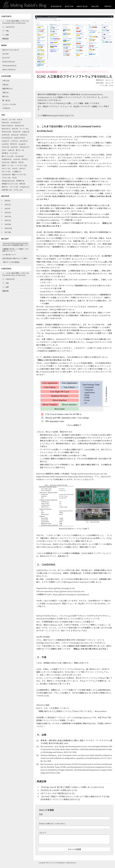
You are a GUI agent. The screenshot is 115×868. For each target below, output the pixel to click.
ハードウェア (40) (21, 165)
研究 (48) (22, 184)
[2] (96, 479)
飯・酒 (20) (6, 100)
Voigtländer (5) (7, 159)
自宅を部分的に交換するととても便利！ (15, 258)
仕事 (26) (5, 85)
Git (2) (4, 150)
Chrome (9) (6, 147)
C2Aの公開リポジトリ (69, 158)
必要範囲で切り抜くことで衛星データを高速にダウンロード (15, 250)
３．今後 (6, 31)
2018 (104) (8, 228)
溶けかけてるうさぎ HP (11, 50)
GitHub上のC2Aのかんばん (59, 118)
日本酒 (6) (5, 153)
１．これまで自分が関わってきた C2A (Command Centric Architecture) (16, 22)
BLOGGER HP (56, 6)
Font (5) (15, 168)
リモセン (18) (6, 178)
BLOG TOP (69, 6)
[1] (66, 190)
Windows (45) (6, 132)
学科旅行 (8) (20, 181)
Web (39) (15, 129)
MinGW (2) (24, 135)
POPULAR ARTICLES (9, 66)
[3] (62, 223)
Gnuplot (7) (6, 141)
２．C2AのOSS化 (8, 27)
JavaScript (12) (15, 122)
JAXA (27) (22, 168)
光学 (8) (21, 162)
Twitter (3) (11, 150)
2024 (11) (8, 204)
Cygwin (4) (26, 132)
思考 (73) (5, 187)
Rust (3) (20, 119)
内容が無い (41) (7, 190)
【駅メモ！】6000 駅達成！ (11, 262)
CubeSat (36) (6, 174)
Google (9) (22, 144)
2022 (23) (8, 212)
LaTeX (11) (15, 141)
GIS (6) (14, 178)
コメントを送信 (74, 852)
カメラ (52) (14, 153)
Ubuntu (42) (17, 132)
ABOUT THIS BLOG (9, 69)
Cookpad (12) (24, 187)
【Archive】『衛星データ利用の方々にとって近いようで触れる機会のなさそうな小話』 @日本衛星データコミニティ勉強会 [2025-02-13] (76, 801)
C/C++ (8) (12, 119)
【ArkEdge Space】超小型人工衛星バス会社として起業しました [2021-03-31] (72, 790)
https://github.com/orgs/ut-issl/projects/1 (71, 597)
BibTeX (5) (14, 144)
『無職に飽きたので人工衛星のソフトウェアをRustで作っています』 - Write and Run (72, 714)
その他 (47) (6, 108)
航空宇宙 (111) (7, 88)
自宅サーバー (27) (8, 165)
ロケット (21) (6, 171)
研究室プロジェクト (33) (10, 184)
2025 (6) (7, 201)
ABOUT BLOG (82, 6)
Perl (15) (5, 119)
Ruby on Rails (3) (7, 125)
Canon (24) (6, 162)
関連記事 (6, 39)
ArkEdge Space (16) (8, 181)
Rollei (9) (25, 159)
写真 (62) (14, 162)
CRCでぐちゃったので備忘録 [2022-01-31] (57, 796)
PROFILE (108, 6)
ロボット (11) (6, 168)
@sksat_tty (56, 628)
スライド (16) (14, 187)
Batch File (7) (6, 129)
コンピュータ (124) (9, 104)
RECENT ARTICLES (9, 62)
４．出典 (6, 35)
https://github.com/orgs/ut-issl (61, 591)
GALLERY (95, 6)
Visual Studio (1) (7, 138)
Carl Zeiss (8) (19, 156)
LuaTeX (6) (5, 144)
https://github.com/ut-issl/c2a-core (69, 594)
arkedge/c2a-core (80, 646)
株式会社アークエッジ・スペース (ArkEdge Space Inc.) (70, 720)
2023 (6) (7, 208)
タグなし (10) (18, 190)
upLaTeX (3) (24, 141)
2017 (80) (8, 232)
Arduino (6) (15, 135)
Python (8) (5, 122)
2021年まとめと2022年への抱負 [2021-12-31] (59, 793)
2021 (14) (8, 216)
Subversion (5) (24, 147)
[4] (80, 428)
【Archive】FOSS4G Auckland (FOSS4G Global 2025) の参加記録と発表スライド (16, 244)
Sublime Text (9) (20, 138)
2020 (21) (8, 220)
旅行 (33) (5, 96)
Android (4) (6, 135)
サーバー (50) (24, 129)
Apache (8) (14, 147)
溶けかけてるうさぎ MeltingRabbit (56, 866)
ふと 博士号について (9, 254)
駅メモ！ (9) (20, 150)
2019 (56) (8, 224)
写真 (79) (5, 92)
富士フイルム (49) (8, 156)
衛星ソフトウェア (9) (19, 174)
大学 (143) (6, 81)
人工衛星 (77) (17, 171)
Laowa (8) (17, 159)
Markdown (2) (19, 125)
